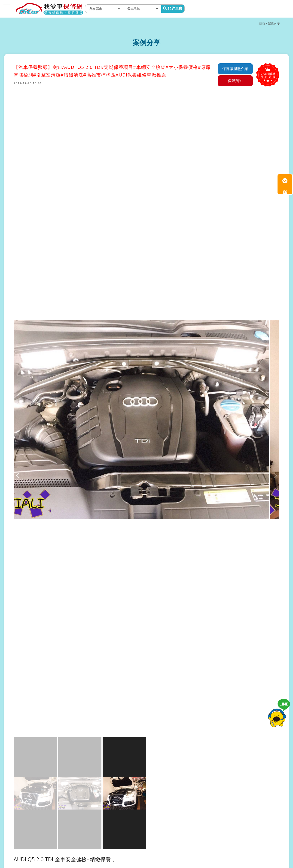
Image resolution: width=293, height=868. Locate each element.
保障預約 (235, 81)
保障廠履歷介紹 (235, 69)
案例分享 (274, 23)
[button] (275, 475)
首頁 (262, 23)
